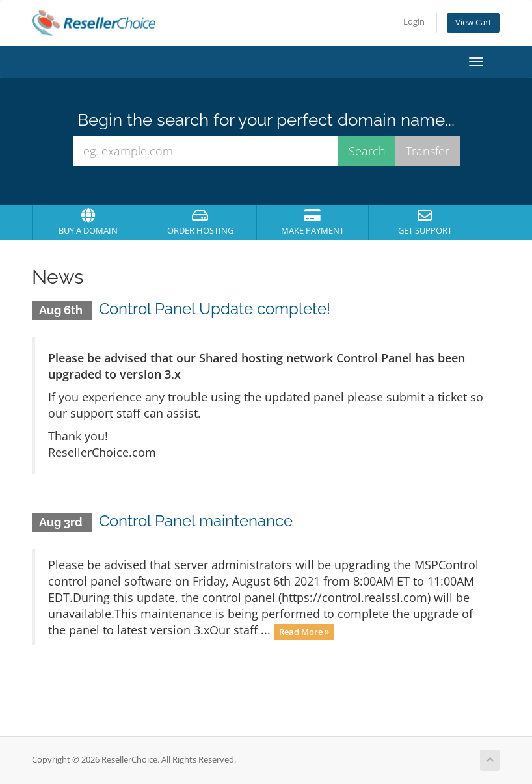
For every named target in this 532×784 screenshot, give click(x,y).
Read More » (304, 631)
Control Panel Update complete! (215, 309)
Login (414, 22)
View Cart (473, 22)
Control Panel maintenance (196, 521)
